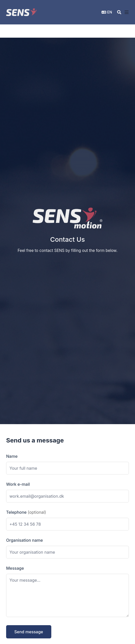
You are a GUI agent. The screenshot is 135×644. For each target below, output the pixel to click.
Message (15, 568)
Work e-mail (18, 484)
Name (12, 456)
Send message (29, 632)
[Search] (119, 12)
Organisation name (24, 540)
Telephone (26, 512)
